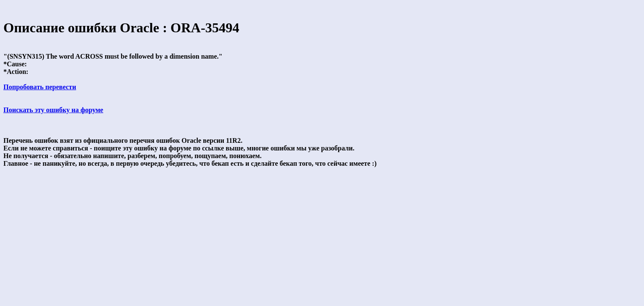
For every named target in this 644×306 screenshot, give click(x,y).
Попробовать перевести (40, 87)
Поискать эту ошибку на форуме (53, 110)
